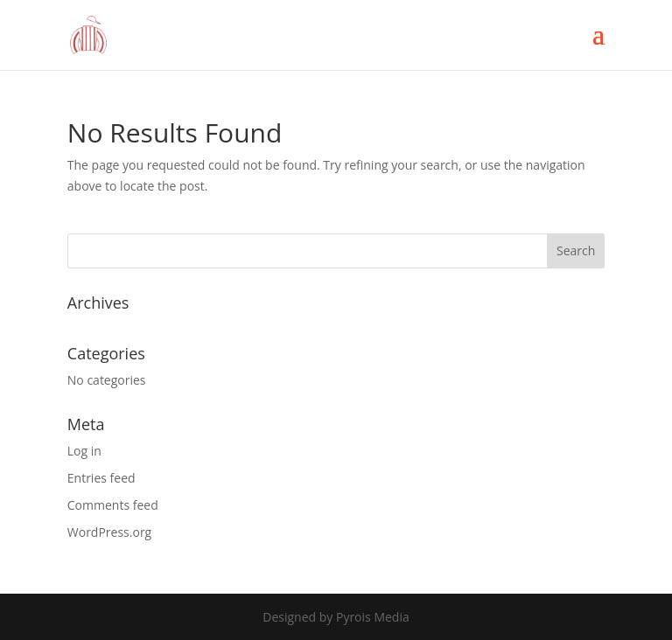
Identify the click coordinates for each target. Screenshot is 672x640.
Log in (84, 451)
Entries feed (101, 478)
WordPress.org (109, 532)
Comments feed (113, 505)
